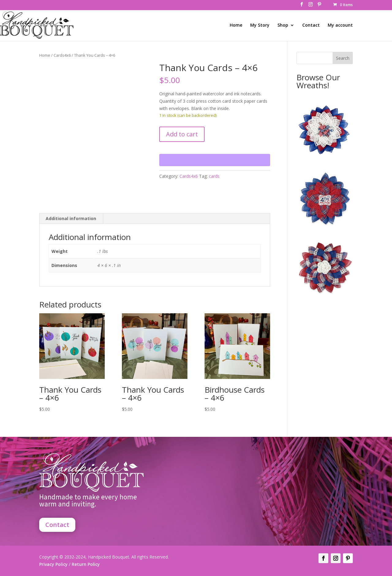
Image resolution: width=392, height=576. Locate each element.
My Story (260, 25)
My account (340, 25)
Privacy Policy (53, 564)
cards (214, 176)
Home (236, 25)
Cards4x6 (62, 55)
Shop (283, 25)
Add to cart (182, 134)
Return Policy (85, 564)
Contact (311, 25)
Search (343, 58)
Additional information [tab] (71, 218)
